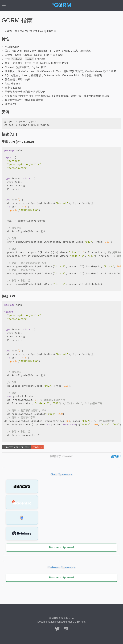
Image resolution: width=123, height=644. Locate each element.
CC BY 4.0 (79, 622)
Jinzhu (70, 618)
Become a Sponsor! (61, 547)
